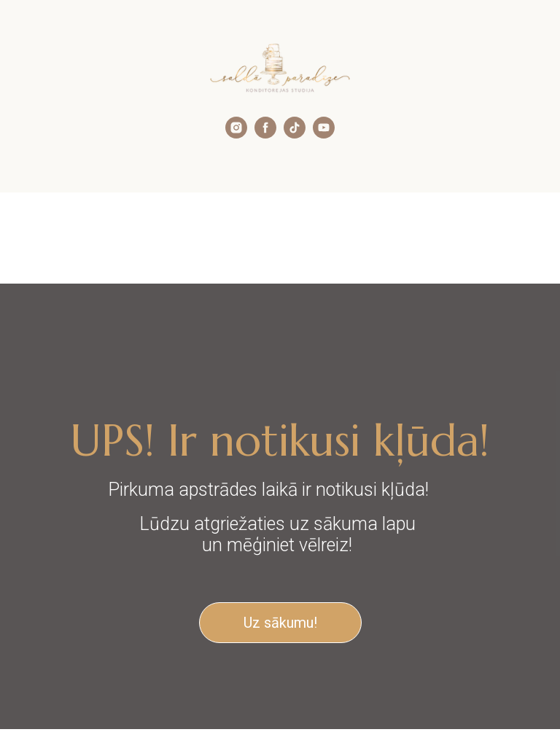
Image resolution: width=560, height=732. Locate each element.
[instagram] (236, 135)
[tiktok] (295, 135)
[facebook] (265, 135)
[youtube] (324, 135)
